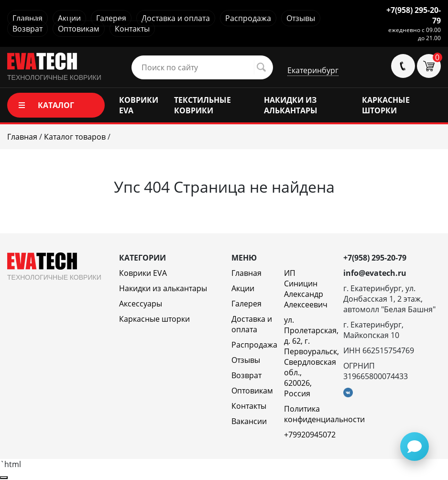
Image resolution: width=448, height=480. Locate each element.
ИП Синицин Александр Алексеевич (306, 289)
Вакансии (249, 421)
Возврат (27, 29)
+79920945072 (310, 435)
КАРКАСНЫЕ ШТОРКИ (386, 105)
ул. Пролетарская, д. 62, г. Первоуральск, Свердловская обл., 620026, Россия (311, 357)
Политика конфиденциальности (324, 414)
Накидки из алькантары (163, 288)
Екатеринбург (313, 70)
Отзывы (301, 18)
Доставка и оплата (176, 18)
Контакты (132, 29)
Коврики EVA (143, 273)
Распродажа (248, 18)
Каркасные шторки (154, 319)
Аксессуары (141, 304)
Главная (27, 18)
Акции (69, 18)
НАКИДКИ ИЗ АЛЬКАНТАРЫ (291, 105)
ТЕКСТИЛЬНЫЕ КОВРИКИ (202, 105)
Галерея (111, 18)
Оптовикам (79, 29)
